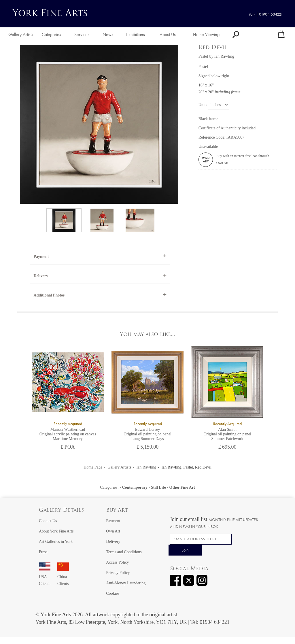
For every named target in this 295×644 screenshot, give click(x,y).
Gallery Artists (21, 34)
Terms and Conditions (124, 552)
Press (43, 552)
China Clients (63, 577)
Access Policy (117, 562)
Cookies (113, 593)
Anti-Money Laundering (126, 583)
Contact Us (48, 521)
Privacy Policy (118, 573)
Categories (51, 34)
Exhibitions (136, 34)
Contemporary (135, 487)
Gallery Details (61, 510)
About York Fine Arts (56, 531)
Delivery (41, 276)
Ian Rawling (146, 467)
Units (203, 105)
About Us (168, 34)
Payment (41, 257)
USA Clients (45, 577)
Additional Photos (49, 295)
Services (82, 34)
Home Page (93, 467)
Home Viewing (206, 34)
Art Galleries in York (56, 542)
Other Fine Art (182, 487)
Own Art (113, 531)
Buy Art (117, 510)
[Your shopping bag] (281, 35)
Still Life (158, 487)
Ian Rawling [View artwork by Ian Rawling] (224, 56)
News (108, 34)
